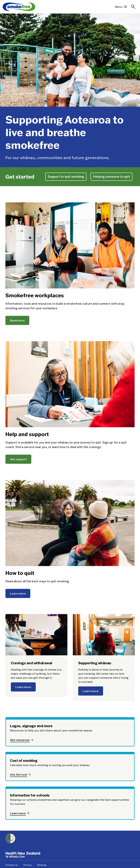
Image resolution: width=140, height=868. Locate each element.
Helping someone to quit (111, 177)
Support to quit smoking (66, 177)
